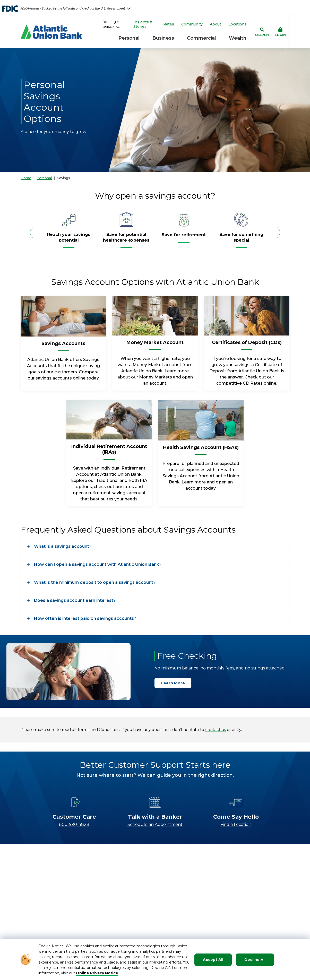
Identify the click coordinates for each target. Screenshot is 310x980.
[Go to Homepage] (51, 32)
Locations (238, 24)
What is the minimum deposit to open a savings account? (91, 582)
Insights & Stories (143, 24)
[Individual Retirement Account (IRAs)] (109, 451)
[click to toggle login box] (280, 32)
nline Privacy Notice (99, 973)
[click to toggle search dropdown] (262, 32)
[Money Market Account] (155, 345)
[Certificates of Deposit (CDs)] (247, 345)
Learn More (175, 683)
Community (192, 24)
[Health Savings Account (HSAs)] (201, 449)
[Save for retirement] (184, 237)
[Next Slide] (279, 233)
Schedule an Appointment (155, 824)
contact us (216, 730)
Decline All (255, 960)
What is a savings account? (59, 546)
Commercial (201, 38)
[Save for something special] (242, 240)
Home (26, 178)
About (216, 24)
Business (163, 38)
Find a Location (236, 824)
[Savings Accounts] (63, 346)
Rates (169, 24)
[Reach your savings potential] (69, 240)
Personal (129, 38)
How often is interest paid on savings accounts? (82, 619)
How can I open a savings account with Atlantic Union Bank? (94, 564)
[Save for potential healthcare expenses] (126, 240)
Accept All (213, 960)
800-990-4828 (74, 824)
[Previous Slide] (31, 233)
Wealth (238, 38)
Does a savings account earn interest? (71, 601)
